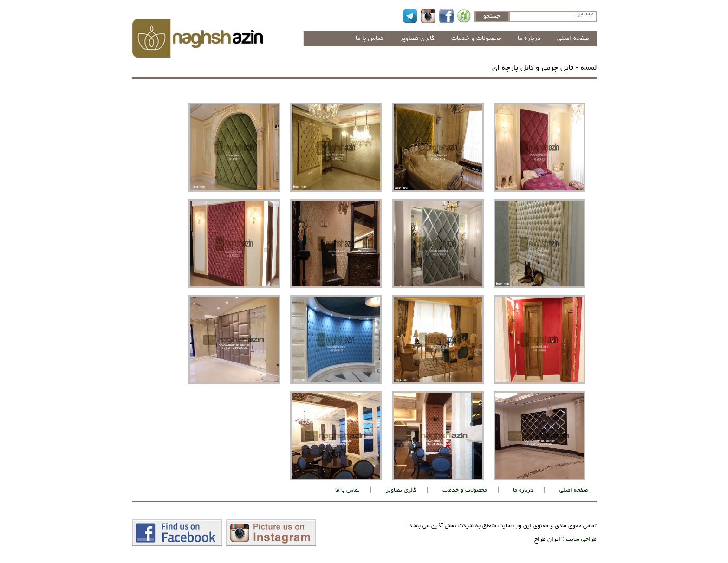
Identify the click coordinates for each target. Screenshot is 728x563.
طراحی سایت (581, 540)
